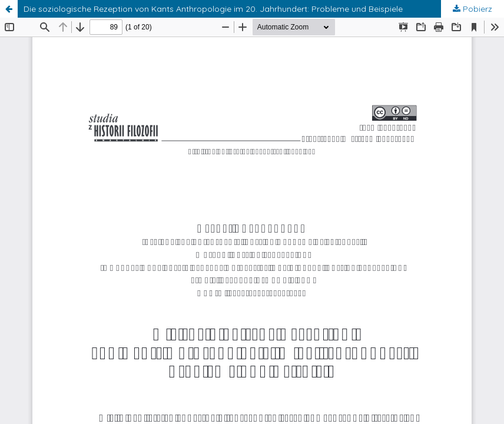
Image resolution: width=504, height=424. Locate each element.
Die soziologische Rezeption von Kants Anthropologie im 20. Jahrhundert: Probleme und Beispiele (213, 9)
